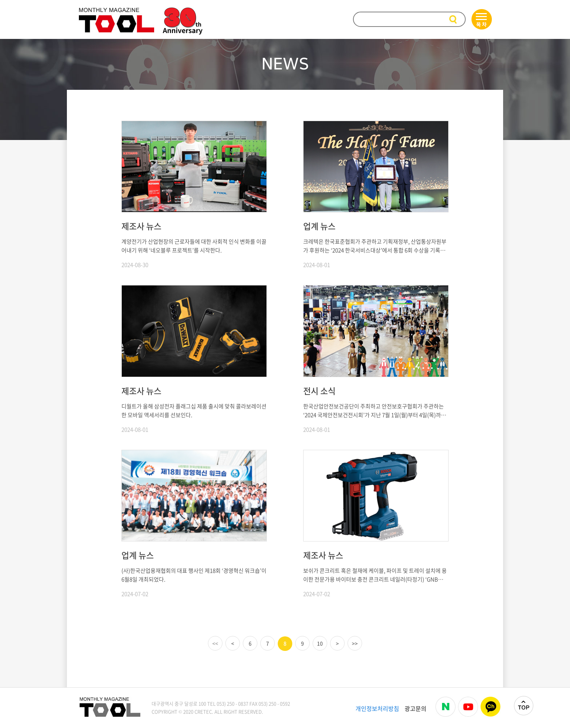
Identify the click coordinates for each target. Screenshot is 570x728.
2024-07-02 (135, 594)
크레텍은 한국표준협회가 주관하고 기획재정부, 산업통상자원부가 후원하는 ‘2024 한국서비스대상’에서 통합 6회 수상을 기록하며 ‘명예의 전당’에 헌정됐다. (375, 246)
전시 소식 (319, 391)
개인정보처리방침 (377, 708)
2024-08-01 (317, 265)
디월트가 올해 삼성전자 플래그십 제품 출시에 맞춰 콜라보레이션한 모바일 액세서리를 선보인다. (194, 411)
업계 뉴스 (319, 226)
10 (320, 643)
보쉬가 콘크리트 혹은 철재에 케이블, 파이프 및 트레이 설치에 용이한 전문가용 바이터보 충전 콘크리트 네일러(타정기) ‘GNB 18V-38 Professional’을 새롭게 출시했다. (375, 575)
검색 (454, 20)
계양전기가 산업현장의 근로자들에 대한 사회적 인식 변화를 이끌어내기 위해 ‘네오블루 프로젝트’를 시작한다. (194, 246)
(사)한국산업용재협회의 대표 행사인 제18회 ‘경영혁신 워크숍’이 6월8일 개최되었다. (194, 575)
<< (215, 643)
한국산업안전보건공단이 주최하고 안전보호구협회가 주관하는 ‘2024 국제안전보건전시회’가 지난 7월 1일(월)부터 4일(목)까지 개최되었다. (375, 411)
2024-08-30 (135, 265)
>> (355, 643)
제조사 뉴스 (141, 226)
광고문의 (416, 708)
